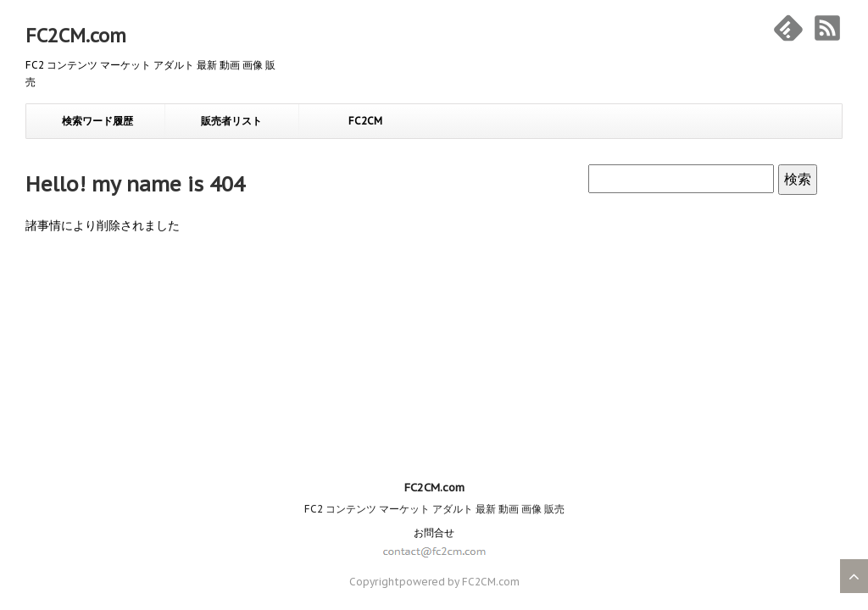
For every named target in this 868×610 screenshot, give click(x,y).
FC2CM (365, 121)
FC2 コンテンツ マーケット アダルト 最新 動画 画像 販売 (434, 333)
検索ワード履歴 (97, 121)
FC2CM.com (76, 36)
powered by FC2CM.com (459, 405)
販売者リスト (231, 121)
